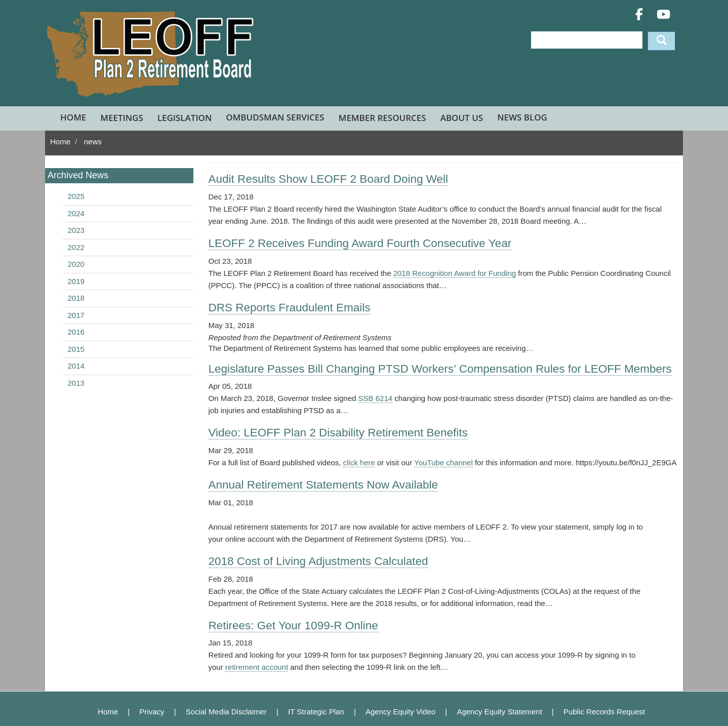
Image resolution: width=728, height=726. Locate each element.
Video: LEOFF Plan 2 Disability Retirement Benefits (338, 433)
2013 (76, 383)
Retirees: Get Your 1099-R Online (293, 626)
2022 (76, 247)
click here (359, 462)
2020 (76, 264)
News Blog (522, 117)
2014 (76, 366)
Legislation (185, 118)
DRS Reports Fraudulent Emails (290, 308)
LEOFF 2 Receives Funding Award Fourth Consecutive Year (360, 243)
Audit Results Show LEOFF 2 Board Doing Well (329, 179)
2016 (76, 332)
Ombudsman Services (275, 117)
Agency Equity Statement (499, 712)
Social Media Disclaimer (226, 712)
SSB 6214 (376, 398)
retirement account (257, 667)
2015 (76, 349)
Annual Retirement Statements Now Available (323, 485)
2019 (76, 281)
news (93, 142)
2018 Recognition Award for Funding (455, 273)
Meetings (122, 118)
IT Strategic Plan (316, 712)
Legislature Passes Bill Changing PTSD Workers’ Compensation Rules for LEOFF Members (440, 369)
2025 (76, 196)
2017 (76, 315)
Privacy (152, 712)
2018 (76, 298)
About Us (462, 118)
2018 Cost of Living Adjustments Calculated (318, 561)
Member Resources (382, 118)
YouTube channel (443, 462)
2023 (76, 230)
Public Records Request (604, 712)
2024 (76, 213)
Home (73, 117)
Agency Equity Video (400, 712)
